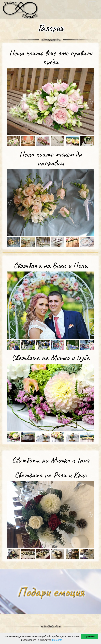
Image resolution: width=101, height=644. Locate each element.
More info (57, 640)
